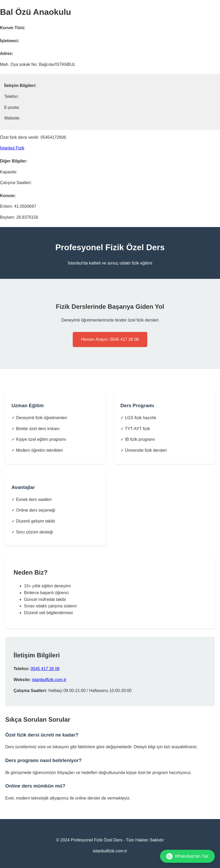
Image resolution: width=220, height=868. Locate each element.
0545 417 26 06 (45, 669)
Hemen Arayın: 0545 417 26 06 (110, 339)
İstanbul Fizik (12, 148)
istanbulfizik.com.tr (49, 680)
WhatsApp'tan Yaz (187, 856)
